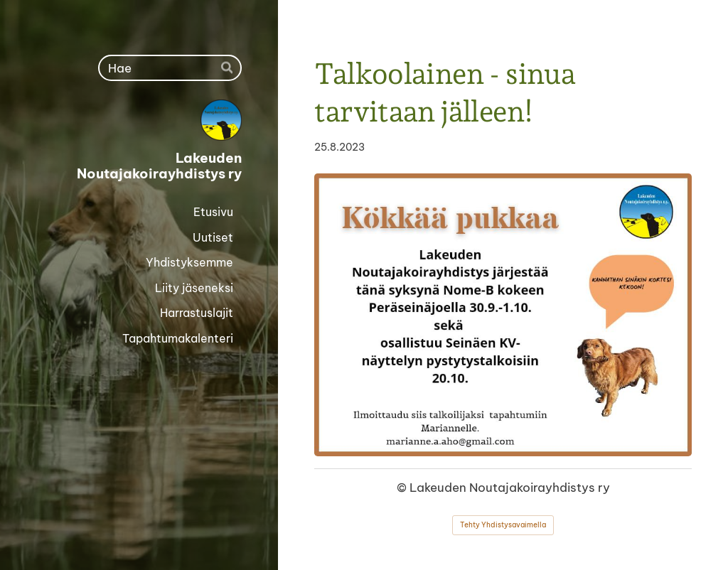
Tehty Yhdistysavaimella (503, 525)
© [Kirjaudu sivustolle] (403, 487)
